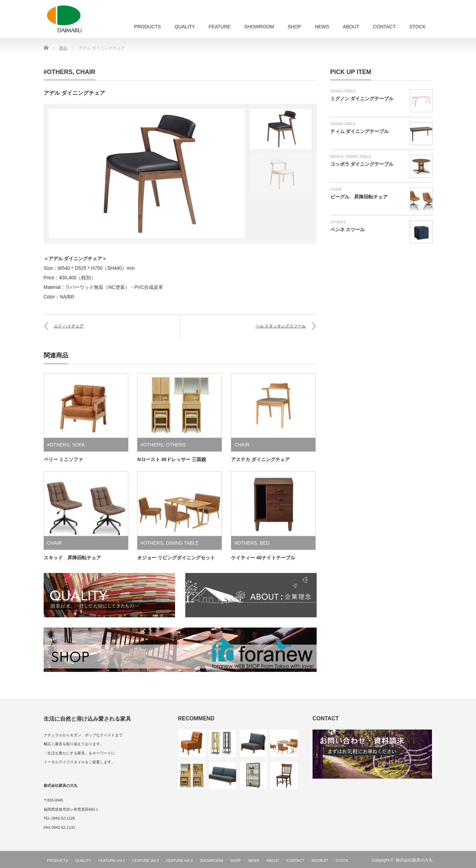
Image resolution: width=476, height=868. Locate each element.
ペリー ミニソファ (63, 459)
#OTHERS (58, 72)
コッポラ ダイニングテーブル (362, 164)
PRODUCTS (148, 27)
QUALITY (185, 27)
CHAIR (86, 72)
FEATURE (220, 27)
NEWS (322, 27)
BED (265, 543)
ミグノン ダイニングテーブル (362, 99)
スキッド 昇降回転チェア (72, 558)
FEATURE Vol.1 (112, 860)
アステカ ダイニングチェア (260, 459)
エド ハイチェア (69, 326)
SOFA (78, 445)
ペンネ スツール (348, 230)
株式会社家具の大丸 (414, 860)
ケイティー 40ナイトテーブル (263, 558)
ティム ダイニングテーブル (360, 131)
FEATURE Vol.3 (179, 860)
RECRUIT (320, 860)
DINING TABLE (182, 543)
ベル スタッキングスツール (281, 326)
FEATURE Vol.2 (145, 860)
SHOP (294, 27)
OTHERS (176, 445)
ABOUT (351, 27)
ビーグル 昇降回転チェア (359, 197)
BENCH (337, 157)
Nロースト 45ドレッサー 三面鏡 (171, 459)
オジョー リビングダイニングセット (176, 558)
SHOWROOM (259, 27)
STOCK (418, 27)
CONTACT (384, 27)
